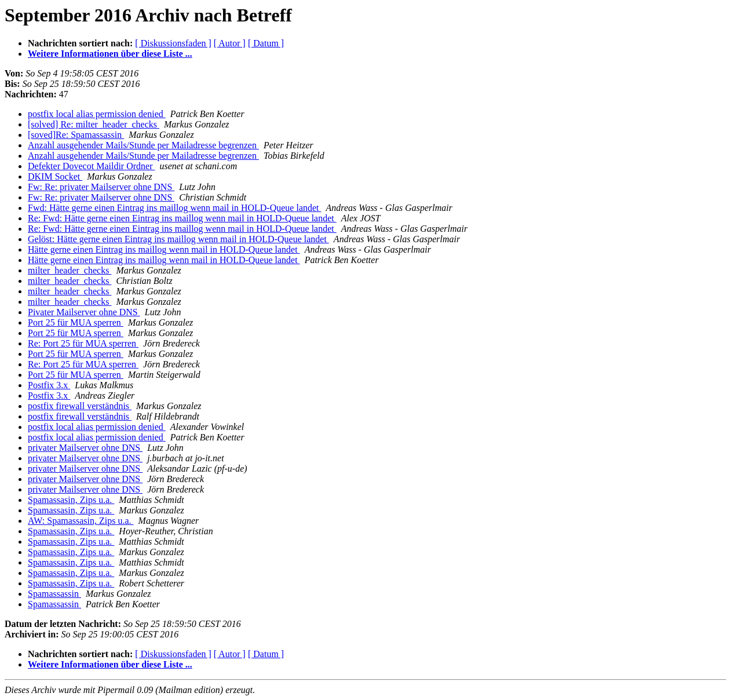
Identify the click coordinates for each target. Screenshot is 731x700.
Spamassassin (54, 594)
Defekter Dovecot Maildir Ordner (91, 166)
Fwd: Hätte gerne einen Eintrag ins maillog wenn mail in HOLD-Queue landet (175, 208)
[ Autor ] (230, 43)
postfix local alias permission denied (97, 114)
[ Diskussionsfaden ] (173, 43)
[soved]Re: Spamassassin (76, 135)
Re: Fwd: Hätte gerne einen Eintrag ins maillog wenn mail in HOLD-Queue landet (182, 218)
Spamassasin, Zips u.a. (71, 500)
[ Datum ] (266, 43)
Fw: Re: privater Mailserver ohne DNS (101, 187)
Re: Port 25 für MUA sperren (83, 343)
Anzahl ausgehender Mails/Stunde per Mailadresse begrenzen (143, 145)
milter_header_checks (70, 270)
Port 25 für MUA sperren (76, 322)
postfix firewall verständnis (80, 406)
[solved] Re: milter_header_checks (94, 124)
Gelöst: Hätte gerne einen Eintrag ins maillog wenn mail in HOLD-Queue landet (178, 239)
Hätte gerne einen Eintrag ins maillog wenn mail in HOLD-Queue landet (164, 249)
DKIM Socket (55, 176)
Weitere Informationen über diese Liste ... (110, 54)
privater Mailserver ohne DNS (85, 448)
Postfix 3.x (49, 385)
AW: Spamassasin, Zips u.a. (81, 521)
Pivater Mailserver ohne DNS (84, 312)
